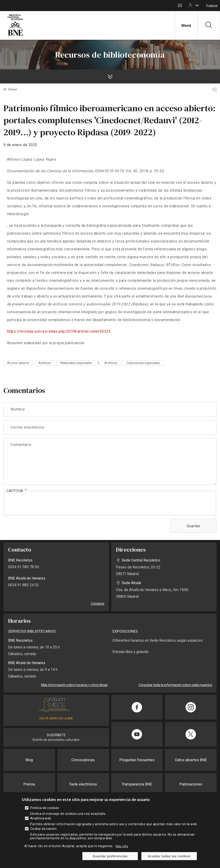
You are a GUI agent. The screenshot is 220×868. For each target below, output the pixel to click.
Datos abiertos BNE (191, 760)
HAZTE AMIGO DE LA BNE (56, 718)
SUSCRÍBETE (56, 735)
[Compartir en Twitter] (191, 734)
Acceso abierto (18, 363)
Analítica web (41, 818)
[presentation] (42, 503)
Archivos (45, 363)
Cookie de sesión (43, 829)
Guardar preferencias (110, 856)
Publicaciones (191, 784)
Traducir (212, 6)
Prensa (29, 784)
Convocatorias (83, 760)
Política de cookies (45, 808)
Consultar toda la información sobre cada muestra (175, 685)
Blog (29, 760)
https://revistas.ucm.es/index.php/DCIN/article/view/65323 (59, 331)
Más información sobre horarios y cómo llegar (74, 685)
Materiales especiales (76, 363)
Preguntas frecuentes (137, 760)
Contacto (180, 6)
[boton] (197, 5)
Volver (13, 89)
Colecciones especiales (143, 363)
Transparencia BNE (137, 784)
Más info (122, 846)
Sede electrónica (83, 784)
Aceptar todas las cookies (169, 856)
